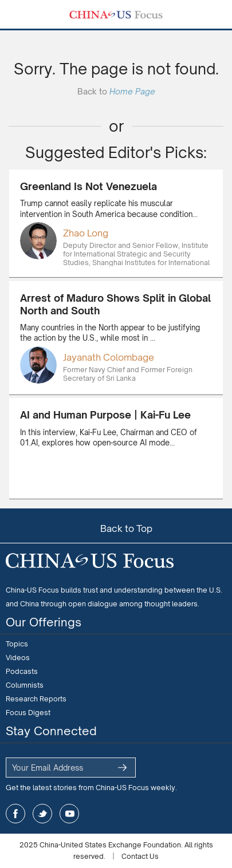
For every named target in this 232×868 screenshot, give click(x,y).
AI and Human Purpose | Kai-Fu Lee (105, 415)
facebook (15, 814)
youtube (69, 814)
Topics (17, 644)
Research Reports (36, 699)
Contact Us (140, 856)
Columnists (25, 685)
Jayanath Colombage (109, 357)
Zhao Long (86, 233)
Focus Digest (28, 713)
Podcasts (22, 671)
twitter (42, 814)
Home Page (132, 91)
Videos (18, 658)
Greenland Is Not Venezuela (89, 186)
